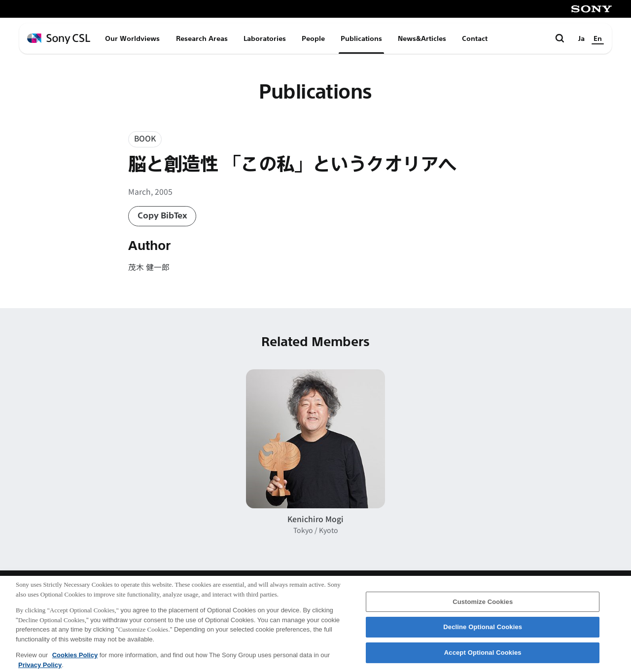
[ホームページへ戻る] (59, 39)
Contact (475, 38)
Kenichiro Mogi (315, 519)
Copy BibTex (162, 216)
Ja (581, 38)
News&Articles (422, 38)
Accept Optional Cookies (483, 657)
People (313, 38)
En (598, 38)
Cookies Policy (75, 659)
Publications (361, 38)
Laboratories (265, 38)
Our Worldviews (132, 38)
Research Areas (202, 38)
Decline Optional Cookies (483, 631)
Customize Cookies (483, 606)
